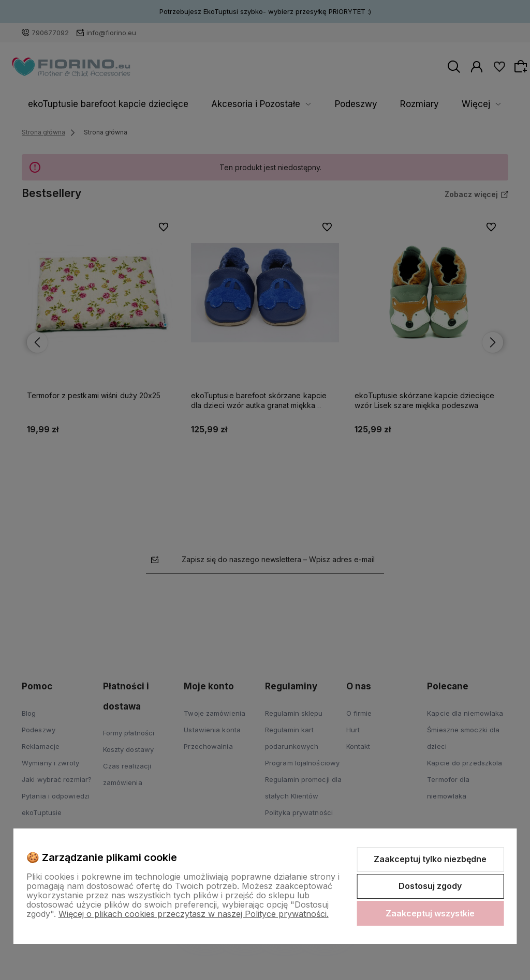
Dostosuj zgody (430, 886)
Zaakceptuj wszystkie (430, 913)
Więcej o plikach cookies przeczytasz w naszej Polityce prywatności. (194, 914)
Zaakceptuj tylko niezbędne (430, 859)
